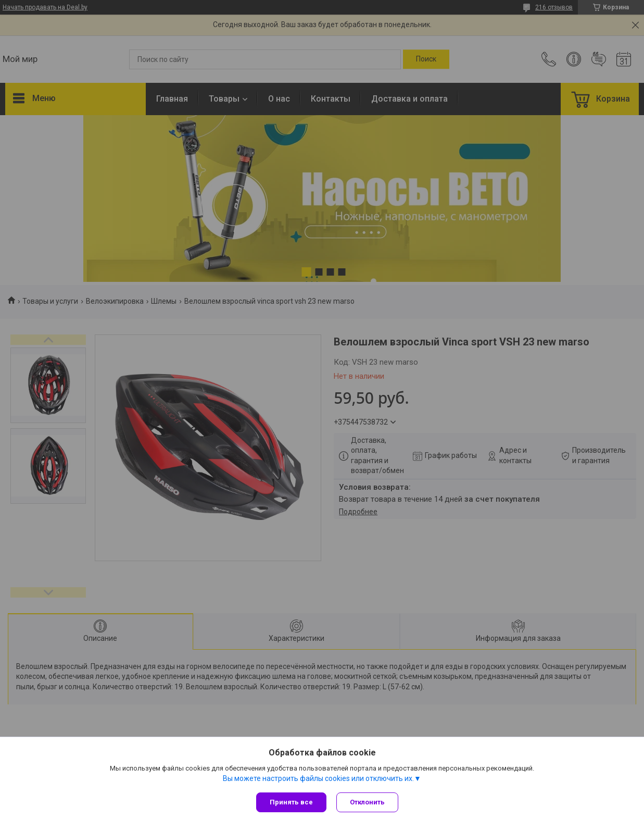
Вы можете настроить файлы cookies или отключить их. (318, 778)
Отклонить (368, 802)
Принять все (291, 802)
